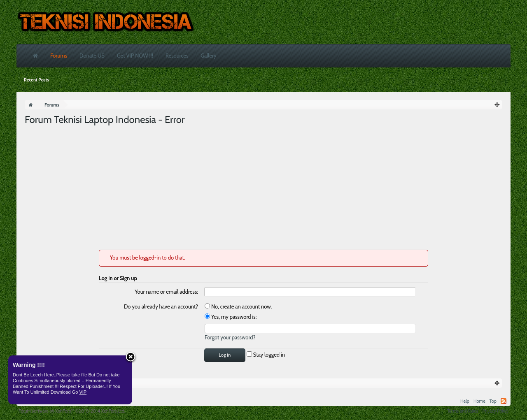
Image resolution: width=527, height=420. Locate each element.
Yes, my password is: (231, 317)
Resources (177, 56)
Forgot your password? (230, 337)
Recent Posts (36, 80)
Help (465, 401)
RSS (504, 401)
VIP (83, 392)
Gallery (208, 56)
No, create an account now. (238, 306)
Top (493, 401)
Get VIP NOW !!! (135, 56)
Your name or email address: (166, 292)
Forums (59, 56)
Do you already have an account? (161, 306)
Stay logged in (266, 355)
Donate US (92, 56)
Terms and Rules (463, 411)
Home (479, 401)
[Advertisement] (263, 188)
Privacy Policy (496, 411)
